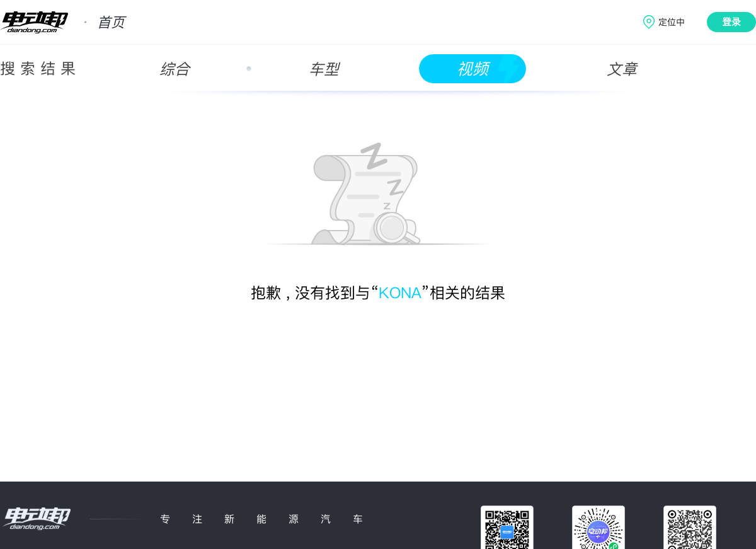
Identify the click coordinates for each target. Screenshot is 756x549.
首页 (111, 22)
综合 (175, 69)
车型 (324, 69)
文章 (622, 69)
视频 (472, 69)
